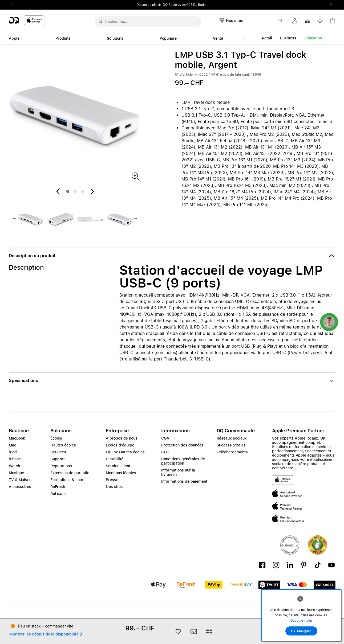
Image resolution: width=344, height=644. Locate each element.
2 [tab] (75, 191)
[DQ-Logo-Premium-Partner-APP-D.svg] (27, 20)
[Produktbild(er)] (135, 176)
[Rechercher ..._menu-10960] (148, 22)
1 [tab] (68, 191)
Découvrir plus (301, 621)
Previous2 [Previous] (15, 5)
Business (288, 38)
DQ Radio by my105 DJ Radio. (185, 5)
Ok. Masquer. (301, 631)
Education (313, 38)
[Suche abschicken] (100, 22)
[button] (295, 21)
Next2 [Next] (330, 5)
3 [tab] (83, 191)
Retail (267, 38)
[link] (333, 22)
